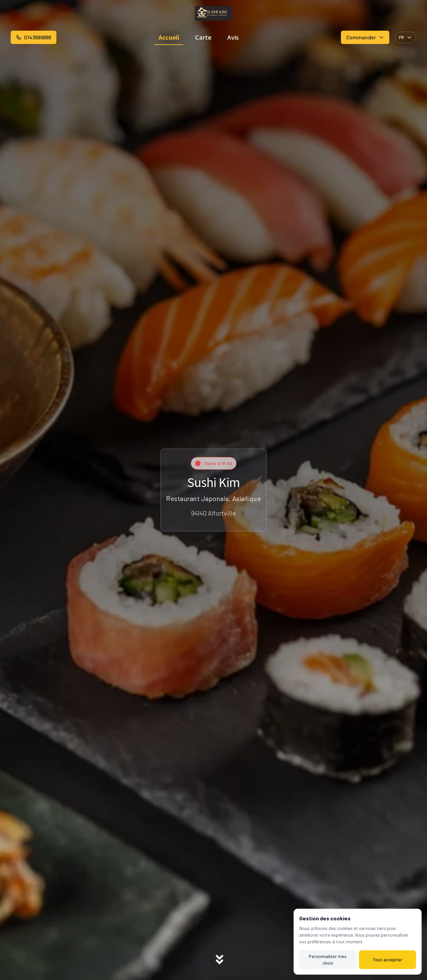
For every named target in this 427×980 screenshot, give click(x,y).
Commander (365, 37)
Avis (233, 37)
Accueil (169, 37)
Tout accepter (387, 959)
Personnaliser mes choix (328, 959)
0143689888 (34, 37)
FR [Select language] (405, 37)
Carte (203, 37)
